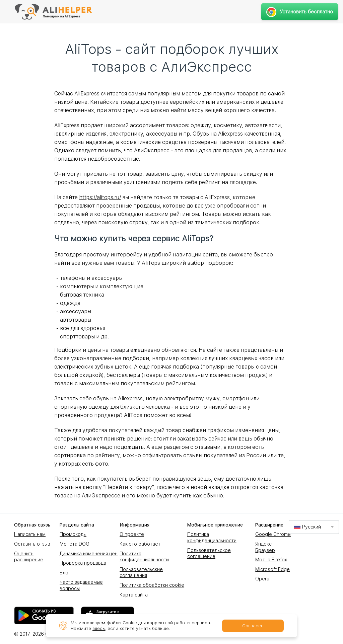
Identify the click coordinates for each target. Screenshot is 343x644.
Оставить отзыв (32, 544)
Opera (262, 579)
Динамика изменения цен (89, 554)
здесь (99, 628)
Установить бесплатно (300, 12)
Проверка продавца (83, 563)
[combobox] (314, 527)
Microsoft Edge (272, 569)
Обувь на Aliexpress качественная (236, 134)
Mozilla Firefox (271, 560)
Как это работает (140, 544)
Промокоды (73, 534)
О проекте (132, 534)
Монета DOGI (75, 544)
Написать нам (30, 534)
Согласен (253, 626)
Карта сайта (134, 595)
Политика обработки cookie (152, 585)
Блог (65, 573)
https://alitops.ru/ (100, 197)
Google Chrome (273, 534)
